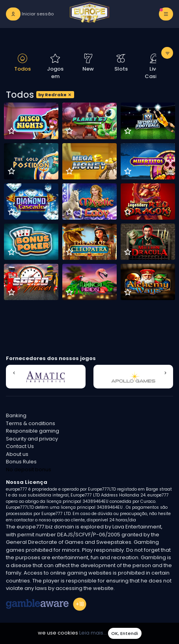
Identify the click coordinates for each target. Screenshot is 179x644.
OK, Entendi (125, 633)
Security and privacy (32, 439)
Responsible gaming (33, 431)
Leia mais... (93, 633)
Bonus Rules (21, 462)
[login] (30, 14)
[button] (14, 373)
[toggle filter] (167, 53)
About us (17, 454)
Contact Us (20, 446)
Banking (16, 415)
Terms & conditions (31, 423)
